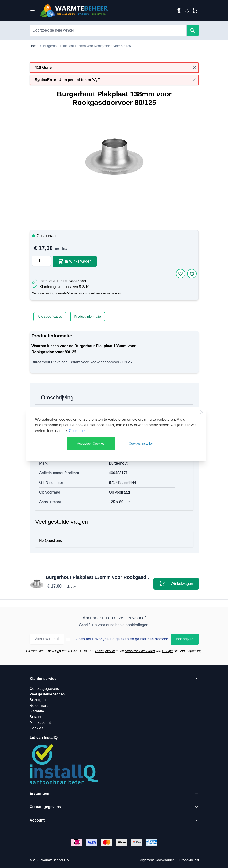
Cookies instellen (141, 444)
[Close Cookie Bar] (202, 412)
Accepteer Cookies (91, 444)
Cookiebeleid (80, 431)
